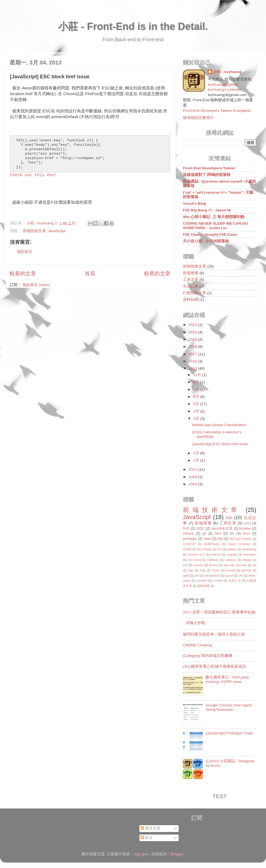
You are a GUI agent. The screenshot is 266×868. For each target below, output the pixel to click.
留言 (147, 838)
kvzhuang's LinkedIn (225, 90)
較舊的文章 (157, 274)
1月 (197, 460)
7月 (197, 389)
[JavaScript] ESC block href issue (220, 444)
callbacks (213, 560)
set (197, 576)
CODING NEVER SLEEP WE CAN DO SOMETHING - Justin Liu (215, 226)
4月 (197, 411)
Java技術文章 (222, 528)
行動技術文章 (195, 293)
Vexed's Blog (195, 204)
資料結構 (191, 300)
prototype (190, 539)
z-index (218, 581)
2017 (193, 354)
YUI (220, 549)
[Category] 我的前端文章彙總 (208, 656)
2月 (197, 453)
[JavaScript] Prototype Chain (229, 733)
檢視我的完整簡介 (198, 118)
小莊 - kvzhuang (227, 72)
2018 (193, 347)
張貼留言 (25, 252)
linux (246, 533)
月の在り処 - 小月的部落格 (206, 241)
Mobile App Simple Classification (219, 425)
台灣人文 (235, 581)
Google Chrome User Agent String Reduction (229, 707)
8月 (197, 382)
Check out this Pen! (33, 175)
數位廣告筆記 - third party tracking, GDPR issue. (227, 679)
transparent (212, 576)
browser (245, 528)
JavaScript (57, 231)
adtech (232, 549)
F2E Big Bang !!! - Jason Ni (207, 210)
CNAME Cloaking (197, 645)
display (247, 560)
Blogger (177, 854)
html (218, 533)
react (207, 539)
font (185, 565)
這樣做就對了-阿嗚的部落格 (207, 175)
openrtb (246, 570)
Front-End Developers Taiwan (209, 168)
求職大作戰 (195, 623)
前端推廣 (191, 273)
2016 (193, 361)
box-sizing (194, 560)
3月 (197, 419)
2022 (193, 325)
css (229, 517)
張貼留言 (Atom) (36, 285)
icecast (199, 565)
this (220, 539)
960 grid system (241, 539)
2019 (193, 339)
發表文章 (150, 828)
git (204, 533)
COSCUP (189, 544)
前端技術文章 (34, 231)
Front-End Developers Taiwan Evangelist (217, 111)
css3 (247, 523)
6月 (197, 397)
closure (188, 533)
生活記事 (191, 286)
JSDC (200, 528)
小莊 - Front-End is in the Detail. (133, 26)
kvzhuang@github (223, 85)
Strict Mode (204, 549)
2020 (193, 332)
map (203, 570)
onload (230, 570)
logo (191, 570)
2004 (193, 484)
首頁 (90, 274)
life (232, 533)
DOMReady (212, 544)
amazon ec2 (196, 555)
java (227, 565)
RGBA (187, 549)
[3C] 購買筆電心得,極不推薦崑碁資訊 (214, 666)
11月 (198, 375)
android (216, 555)
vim (241, 576)
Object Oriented (239, 544)
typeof (229, 576)
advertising (249, 549)
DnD (186, 528)
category (231, 560)
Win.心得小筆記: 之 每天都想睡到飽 (214, 217)
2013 (193, 368)
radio (186, 576)
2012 (193, 469)
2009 (193, 477)
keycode (241, 565)
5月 (197, 404)
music (216, 570)
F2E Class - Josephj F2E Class (210, 235)
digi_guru (142, 854)
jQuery (214, 565)
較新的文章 (23, 274)
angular (232, 555)
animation (250, 555)
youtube (202, 581)
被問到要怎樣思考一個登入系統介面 (214, 634)
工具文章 (191, 280)
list (255, 565)
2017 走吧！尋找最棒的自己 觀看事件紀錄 (219, 612)
